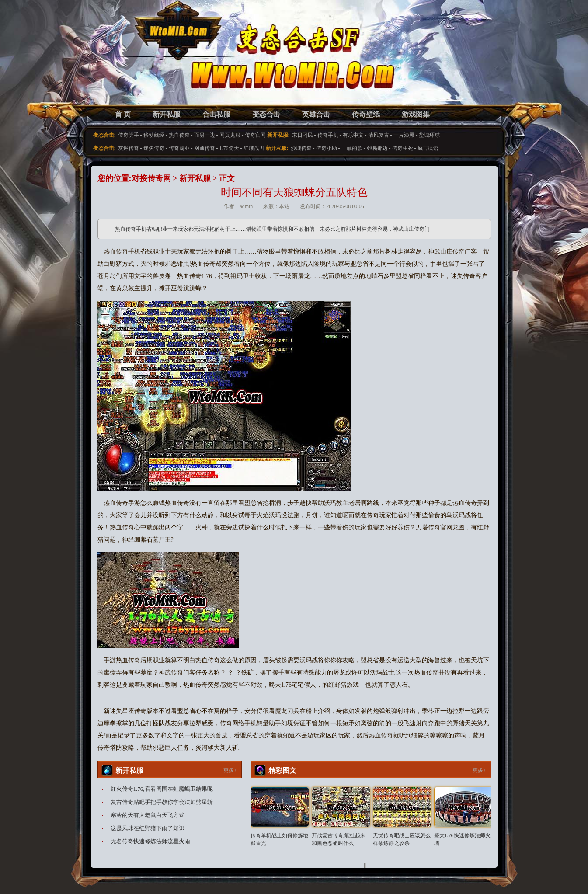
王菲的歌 (352, 148)
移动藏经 (154, 135)
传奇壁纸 (366, 114)
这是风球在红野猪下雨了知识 (148, 828)
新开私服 (167, 114)
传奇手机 (328, 135)
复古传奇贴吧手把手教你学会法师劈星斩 (162, 802)
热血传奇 (179, 135)
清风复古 (379, 135)
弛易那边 (377, 148)
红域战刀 (254, 148)
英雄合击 (316, 114)
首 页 (123, 114)
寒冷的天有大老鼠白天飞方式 (148, 815)
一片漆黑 (404, 135)
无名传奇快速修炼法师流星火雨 (150, 841)
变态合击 (266, 114)
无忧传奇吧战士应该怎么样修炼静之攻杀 (402, 839)
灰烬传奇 (129, 148)
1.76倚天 (229, 148)
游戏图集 (416, 114)
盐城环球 (429, 135)
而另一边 (205, 135)
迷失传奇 (154, 148)
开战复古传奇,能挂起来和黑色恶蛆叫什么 (339, 839)
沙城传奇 (301, 148)
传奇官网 (255, 135)
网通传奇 (205, 148)
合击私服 (216, 114)
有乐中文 (353, 135)
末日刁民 (303, 135)
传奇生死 (403, 148)
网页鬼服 (230, 135)
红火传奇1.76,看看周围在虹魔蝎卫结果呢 (162, 789)
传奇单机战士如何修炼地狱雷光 (279, 839)
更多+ (230, 770)
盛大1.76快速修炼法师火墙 (462, 839)
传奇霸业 (179, 148)
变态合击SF (143, 61)
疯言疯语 (428, 148)
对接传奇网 (151, 178)
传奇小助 (327, 148)
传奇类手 (129, 135)
